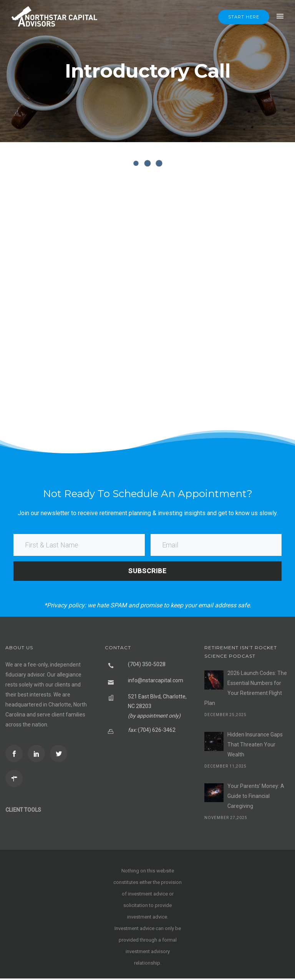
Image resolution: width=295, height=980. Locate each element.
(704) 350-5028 (147, 666)
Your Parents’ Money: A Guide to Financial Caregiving (256, 798)
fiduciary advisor (25, 676)
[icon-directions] (16, 780)
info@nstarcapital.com (156, 682)
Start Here (244, 17)
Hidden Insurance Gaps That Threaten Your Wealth (255, 746)
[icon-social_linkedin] (38, 755)
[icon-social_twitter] (60, 755)
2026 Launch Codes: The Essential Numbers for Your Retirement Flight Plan (246, 690)
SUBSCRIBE (147, 572)
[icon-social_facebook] (16, 755)
